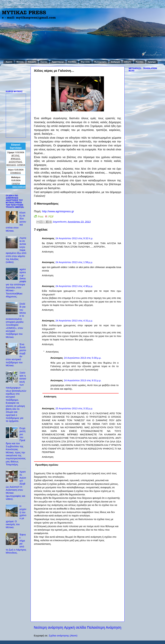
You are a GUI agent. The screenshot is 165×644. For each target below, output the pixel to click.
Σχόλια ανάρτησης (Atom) (63, 636)
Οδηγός (128, 62)
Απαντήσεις (52, 352)
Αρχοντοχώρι (58, 62)
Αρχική (9, 62)
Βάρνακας (85, 62)
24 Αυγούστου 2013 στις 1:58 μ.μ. (74, 262)
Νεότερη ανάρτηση (48, 628)
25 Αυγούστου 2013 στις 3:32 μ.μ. (74, 408)
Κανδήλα (72, 62)
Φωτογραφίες (100, 62)
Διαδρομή (115, 62)
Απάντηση (48, 252)
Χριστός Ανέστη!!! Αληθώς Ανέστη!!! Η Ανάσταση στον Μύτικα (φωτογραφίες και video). (16, 485)
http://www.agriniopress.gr (58, 211)
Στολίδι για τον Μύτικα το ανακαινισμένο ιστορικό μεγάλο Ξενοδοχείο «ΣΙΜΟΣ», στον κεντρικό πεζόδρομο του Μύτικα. (16, 320)
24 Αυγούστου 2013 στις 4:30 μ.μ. (74, 286)
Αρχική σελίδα (75, 628)
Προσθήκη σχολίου (47, 465)
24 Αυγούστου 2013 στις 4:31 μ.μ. (74, 321)
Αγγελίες (140, 62)
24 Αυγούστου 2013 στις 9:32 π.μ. (74, 238)
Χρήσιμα (152, 62)
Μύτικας (20, 62)
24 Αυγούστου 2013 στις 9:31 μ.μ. (83, 380)
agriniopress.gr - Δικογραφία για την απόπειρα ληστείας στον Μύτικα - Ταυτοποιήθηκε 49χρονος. (16, 283)
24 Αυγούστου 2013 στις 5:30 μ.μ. (83, 358)
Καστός (44, 62)
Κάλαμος (32, 62)
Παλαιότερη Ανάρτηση (104, 628)
